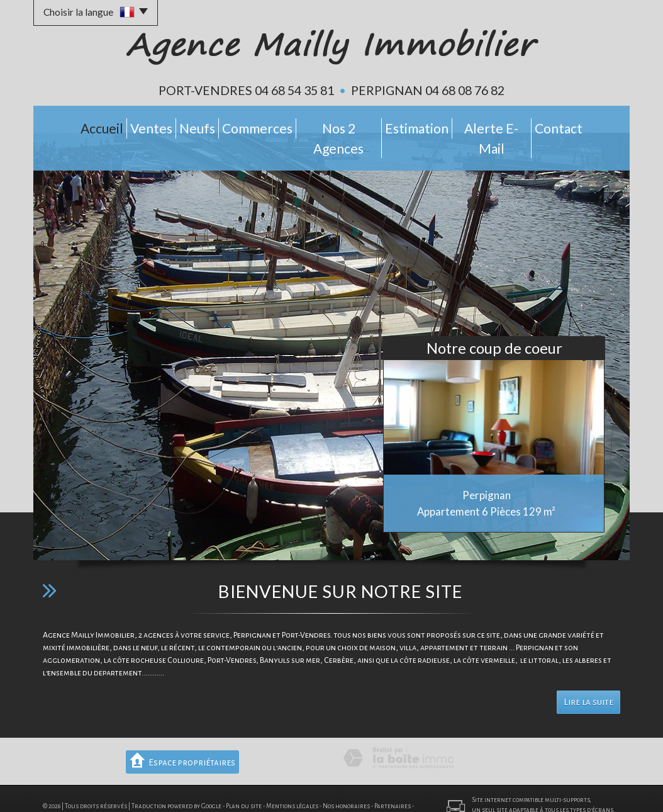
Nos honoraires (346, 781)
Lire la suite (588, 677)
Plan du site (244, 781)
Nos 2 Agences (346, 125)
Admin (52, 791)
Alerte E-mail (513, 125)
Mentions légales (292, 781)
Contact (589, 125)
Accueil (72, 125)
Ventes (133, 125)
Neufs (190, 125)
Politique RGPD (88, 791)
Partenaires (393, 781)
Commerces (259, 125)
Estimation (431, 125)
